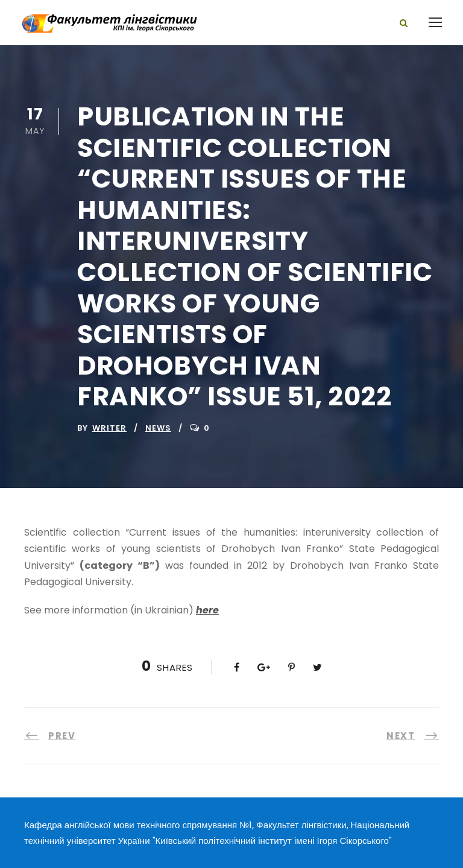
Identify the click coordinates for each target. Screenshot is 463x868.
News (158, 428)
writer (109, 428)
